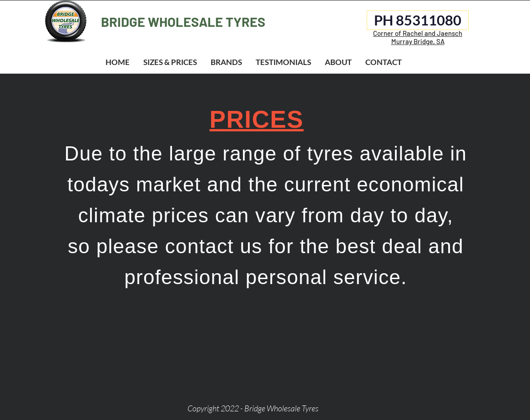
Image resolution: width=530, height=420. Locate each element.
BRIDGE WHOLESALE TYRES (183, 22)
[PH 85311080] (418, 20)
